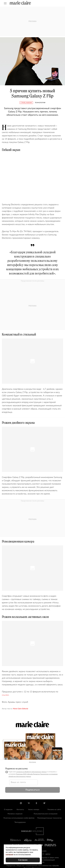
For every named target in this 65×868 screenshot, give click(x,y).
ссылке (5, 695)
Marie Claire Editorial (20, 709)
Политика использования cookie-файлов (19, 818)
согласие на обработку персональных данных (31, 772)
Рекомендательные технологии (49, 818)
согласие (9, 855)
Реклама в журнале (15, 814)
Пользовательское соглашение (46, 814)
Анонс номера (34, 810)
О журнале (8, 810)
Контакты (20, 810)
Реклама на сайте (54, 810)
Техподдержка (20, 822)
